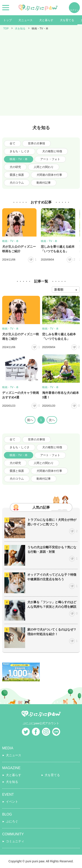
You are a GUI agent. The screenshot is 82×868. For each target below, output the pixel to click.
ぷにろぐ (12, 821)
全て (12, 143)
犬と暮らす (46, 20)
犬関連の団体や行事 (49, 175)
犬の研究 (15, 167)
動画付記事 (44, 183)
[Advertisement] (41, 75)
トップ (8, 20)
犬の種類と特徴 (52, 151)
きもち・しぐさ (20, 151)
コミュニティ (15, 841)
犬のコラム (17, 183)
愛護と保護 (17, 175)
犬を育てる (67, 20)
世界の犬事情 (37, 143)
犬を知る (20, 29)
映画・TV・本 (19, 159)
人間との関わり (44, 167)
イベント (12, 802)
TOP (6, 29)
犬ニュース (25, 20)
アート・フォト (50, 159)
